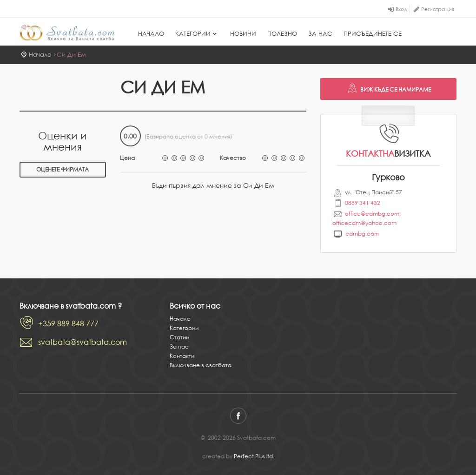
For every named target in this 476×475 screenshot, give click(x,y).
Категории (197, 34)
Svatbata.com (67, 33)
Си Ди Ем (71, 55)
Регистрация (438, 9)
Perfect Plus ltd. (254, 456)
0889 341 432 (363, 203)
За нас (320, 34)
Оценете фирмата (63, 169)
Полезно (282, 34)
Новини (243, 34)
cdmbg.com (362, 234)
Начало (151, 34)
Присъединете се (373, 34)
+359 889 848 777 (68, 323)
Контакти (182, 356)
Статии (179, 337)
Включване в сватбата (201, 365)
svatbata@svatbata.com (83, 342)
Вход (401, 9)
